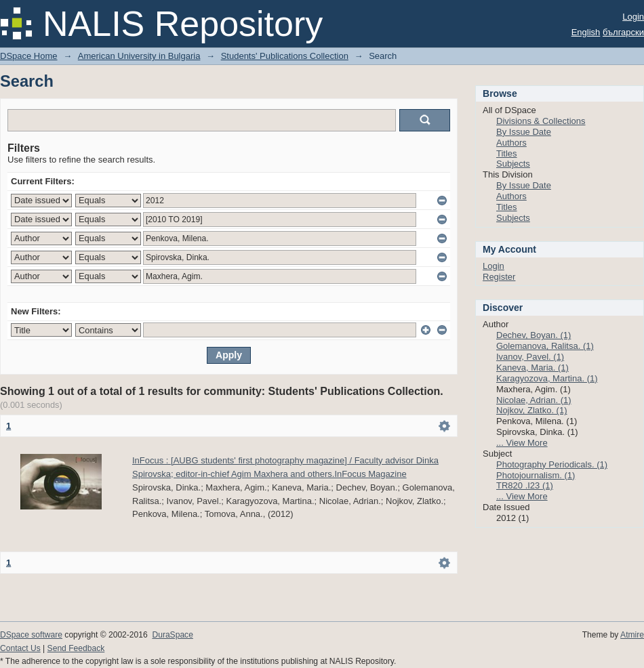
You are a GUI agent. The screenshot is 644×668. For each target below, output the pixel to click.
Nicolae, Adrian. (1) (534, 400)
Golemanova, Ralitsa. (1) (545, 346)
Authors (511, 143)
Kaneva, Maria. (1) (532, 368)
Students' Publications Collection (285, 56)
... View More (522, 443)
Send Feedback (76, 648)
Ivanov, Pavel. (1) (530, 357)
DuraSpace (172, 635)
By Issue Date (524, 132)
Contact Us (20, 648)
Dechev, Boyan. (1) (534, 335)
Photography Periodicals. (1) (552, 464)
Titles (507, 153)
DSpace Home (29, 56)
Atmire (632, 635)
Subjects (513, 164)
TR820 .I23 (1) (525, 485)
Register (499, 277)
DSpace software (31, 635)
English (586, 32)
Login (633, 17)
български (623, 32)
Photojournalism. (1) (536, 475)
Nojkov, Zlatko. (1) (532, 410)
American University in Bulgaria (139, 56)
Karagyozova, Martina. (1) (547, 378)
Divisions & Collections (541, 121)
